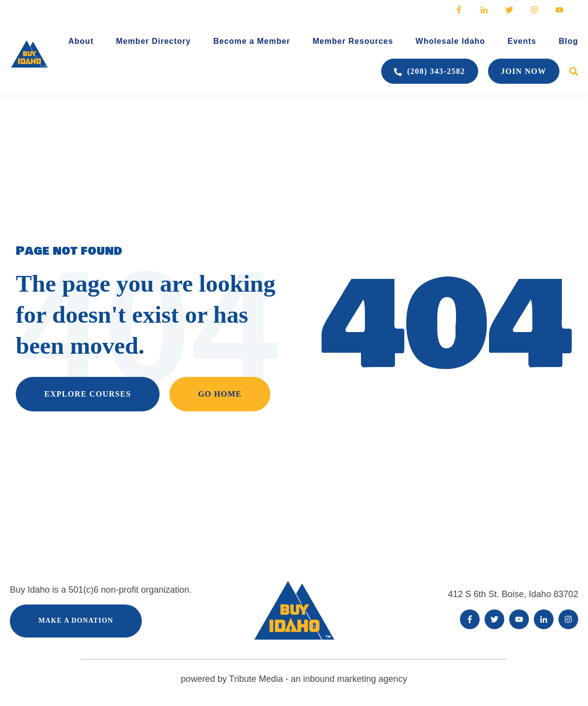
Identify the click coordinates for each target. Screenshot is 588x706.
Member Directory (153, 41)
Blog (568, 41)
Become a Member (252, 41)
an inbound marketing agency (347, 679)
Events (522, 41)
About (81, 41)
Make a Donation (76, 621)
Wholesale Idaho (450, 41)
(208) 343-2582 (429, 71)
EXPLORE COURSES (88, 394)
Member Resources (353, 41)
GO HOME (220, 394)
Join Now (523, 71)
